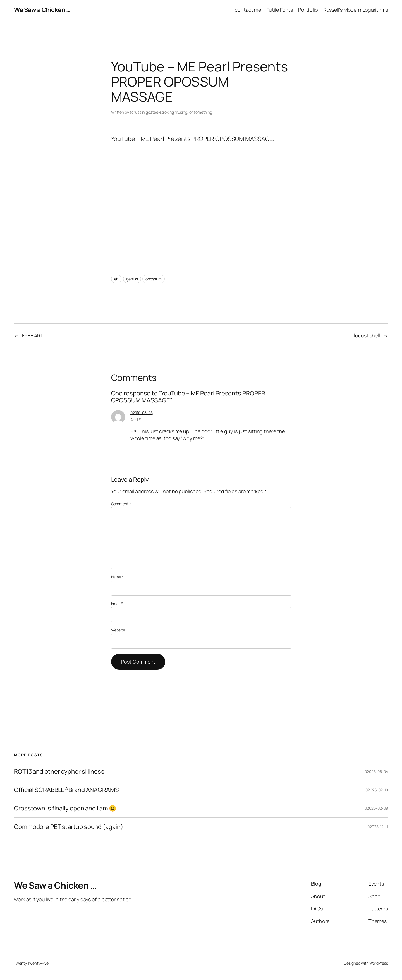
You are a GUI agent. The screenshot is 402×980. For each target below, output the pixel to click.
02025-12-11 (378, 827)
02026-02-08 (376, 808)
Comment (121, 504)
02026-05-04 (376, 772)
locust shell (367, 335)
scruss (135, 112)
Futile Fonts (280, 10)
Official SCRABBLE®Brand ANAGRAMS (66, 790)
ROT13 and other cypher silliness (59, 772)
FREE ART (33, 335)
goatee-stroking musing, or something (179, 112)
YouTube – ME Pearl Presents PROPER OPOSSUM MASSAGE (192, 139)
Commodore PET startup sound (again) (69, 827)
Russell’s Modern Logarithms (356, 10)
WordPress (379, 963)
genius (132, 279)
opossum (153, 279)
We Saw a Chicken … (42, 10)
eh (116, 279)
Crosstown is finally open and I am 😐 (65, 808)
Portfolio (308, 10)
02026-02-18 (377, 790)
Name (117, 577)
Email (117, 603)
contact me (248, 10)
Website (118, 630)
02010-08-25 (142, 413)
